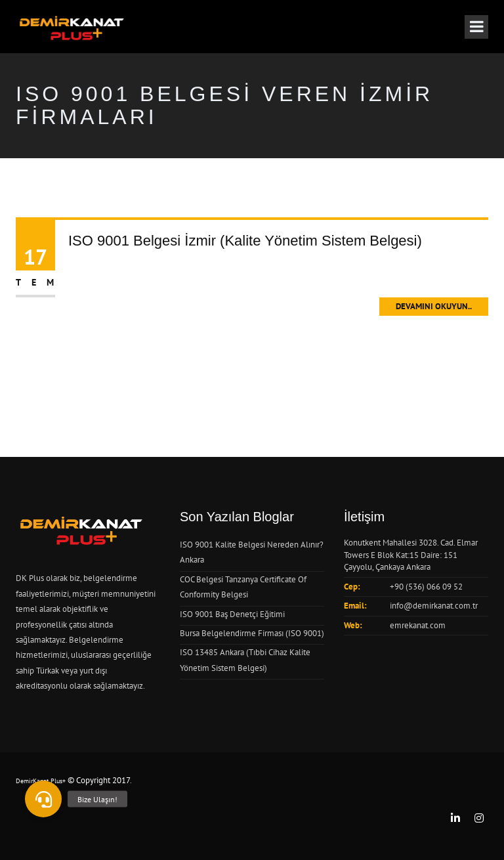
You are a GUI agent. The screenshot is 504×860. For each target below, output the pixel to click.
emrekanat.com (418, 625)
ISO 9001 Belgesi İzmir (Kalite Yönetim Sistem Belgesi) (245, 241)
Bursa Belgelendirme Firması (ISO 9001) (252, 633)
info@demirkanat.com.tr (434, 606)
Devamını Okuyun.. (434, 306)
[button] (43, 799)
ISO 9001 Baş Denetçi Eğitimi (232, 614)
